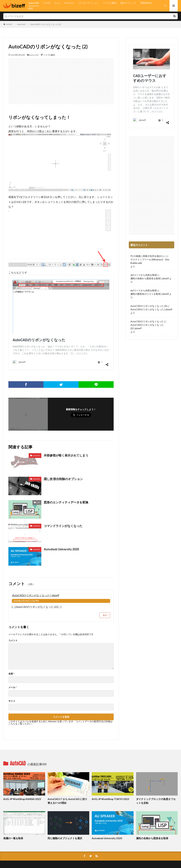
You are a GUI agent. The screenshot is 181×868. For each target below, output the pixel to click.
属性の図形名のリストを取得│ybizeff (150, 294)
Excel (57, 3)
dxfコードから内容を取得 (144, 275)
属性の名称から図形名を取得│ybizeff (150, 278)
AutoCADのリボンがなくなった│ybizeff (35, 595)
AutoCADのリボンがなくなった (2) (46, 24)
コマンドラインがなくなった (63, 526)
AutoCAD (34, 3)
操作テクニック (128, 3)
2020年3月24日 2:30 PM (26, 601)
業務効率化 (146, 3)
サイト (12, 701)
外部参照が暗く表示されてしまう (66, 455)
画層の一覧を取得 (13, 838)
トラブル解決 (110, 3)
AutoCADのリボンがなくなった (147, 321)
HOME (9, 24)
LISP (38, 502)
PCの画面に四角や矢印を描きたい (148, 256)
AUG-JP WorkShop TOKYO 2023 (110, 799)
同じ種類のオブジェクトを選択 (65, 838)
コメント (13, 640)
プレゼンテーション (89, 3)
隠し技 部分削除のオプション (63, 479)
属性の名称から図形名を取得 (152, 838)
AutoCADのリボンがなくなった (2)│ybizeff (147, 327)
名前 (11, 674)
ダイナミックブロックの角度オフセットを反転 (156, 801)
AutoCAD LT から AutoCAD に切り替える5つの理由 (67, 801)
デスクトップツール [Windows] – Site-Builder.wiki (150, 261)
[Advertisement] (61, 81)
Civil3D (47, 3)
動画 (31, 8)
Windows (69, 3)
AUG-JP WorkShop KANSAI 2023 (22, 799)
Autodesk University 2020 (61, 549)
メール (13, 687)
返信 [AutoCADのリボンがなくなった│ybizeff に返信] (105, 615)
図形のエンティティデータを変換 (66, 502)
